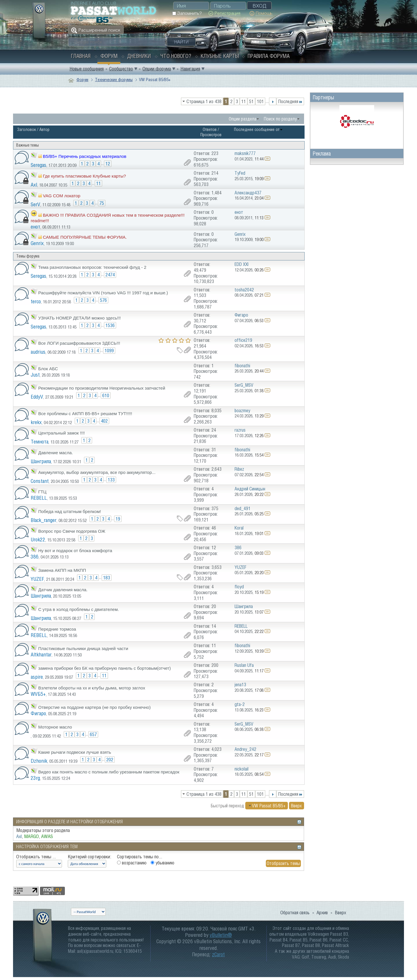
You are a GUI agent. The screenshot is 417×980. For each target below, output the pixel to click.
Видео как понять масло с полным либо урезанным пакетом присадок (109, 772)
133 (111, 480)
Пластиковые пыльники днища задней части (83, 648)
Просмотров (211, 135)
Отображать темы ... (36, 857)
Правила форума (269, 56)
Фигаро (38, 713)
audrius (38, 352)
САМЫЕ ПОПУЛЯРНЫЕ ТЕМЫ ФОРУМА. (85, 237)
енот (35, 227)
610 (106, 395)
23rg (35, 778)
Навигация (190, 69)
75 (102, 203)
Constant (40, 481)
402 (104, 421)
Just (35, 375)
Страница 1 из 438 (204, 101)
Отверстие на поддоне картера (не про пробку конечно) (94, 707)
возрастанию (132, 863)
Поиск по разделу (280, 119)
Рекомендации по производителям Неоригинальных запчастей (102, 388)
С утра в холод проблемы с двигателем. (79, 609)
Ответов (210, 129)
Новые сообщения (87, 69)
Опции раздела (243, 119)
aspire (37, 677)
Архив (322, 913)
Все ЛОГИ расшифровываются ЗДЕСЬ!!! (79, 343)
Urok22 (38, 540)
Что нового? (176, 56)
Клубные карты (220, 56)
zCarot (218, 954)
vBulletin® (221, 935)
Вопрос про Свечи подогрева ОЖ (72, 531)
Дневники (139, 56)
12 (108, 164)
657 (93, 734)
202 (110, 760)
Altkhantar (41, 655)
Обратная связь (295, 913)
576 (103, 300)
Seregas (39, 165)
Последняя (290, 101)
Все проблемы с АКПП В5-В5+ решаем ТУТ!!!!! (85, 414)
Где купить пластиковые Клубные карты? (84, 176)
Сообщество (121, 69)
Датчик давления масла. (63, 590)
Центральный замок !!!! (62, 433)
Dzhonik (39, 761)
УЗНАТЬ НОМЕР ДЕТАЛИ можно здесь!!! (79, 318)
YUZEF (37, 579)
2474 (110, 275)
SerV (35, 204)
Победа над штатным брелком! (70, 511)
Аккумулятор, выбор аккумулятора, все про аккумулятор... (97, 472)
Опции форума (157, 69)
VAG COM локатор (62, 196)
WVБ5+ (38, 694)
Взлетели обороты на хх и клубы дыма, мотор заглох (92, 688)
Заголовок (26, 129)
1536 (110, 325)
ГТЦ (42, 492)
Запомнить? (187, 13)
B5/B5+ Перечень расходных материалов (85, 156)
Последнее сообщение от (258, 129)
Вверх (296, 806)
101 (260, 101)
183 (107, 578)
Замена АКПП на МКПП (62, 570)
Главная (81, 56)
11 (244, 101)
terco (36, 301)
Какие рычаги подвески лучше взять (75, 752)
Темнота (40, 442)
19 (118, 519)
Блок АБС (48, 369)
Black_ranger (44, 520)
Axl (34, 185)
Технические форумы (114, 80)
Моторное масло (55, 727)
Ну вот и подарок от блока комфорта (75, 551)
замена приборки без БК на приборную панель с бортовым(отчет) (105, 668)
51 (251, 101)
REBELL (39, 498)
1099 (109, 351)
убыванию (162, 863)
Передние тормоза (57, 629)
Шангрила (41, 461)
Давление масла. (56, 453)
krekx (36, 422)
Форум (109, 56)
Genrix (37, 243)
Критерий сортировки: (89, 857)
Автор (44, 129)
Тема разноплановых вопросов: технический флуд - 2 (92, 267)
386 (35, 557)
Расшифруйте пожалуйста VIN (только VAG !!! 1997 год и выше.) (103, 293)
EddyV (37, 397)
